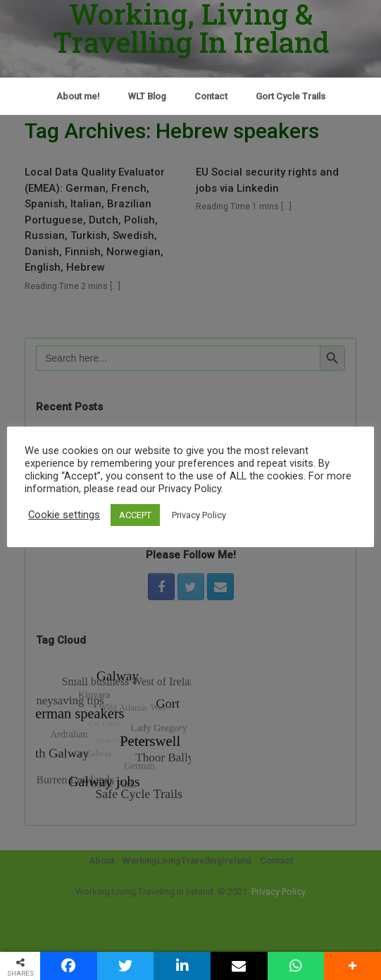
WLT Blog (147, 96)
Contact (211, 96)
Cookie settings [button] (64, 515)
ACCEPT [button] (135, 515)
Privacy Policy (199, 515)
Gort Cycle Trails (291, 96)
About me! (78, 96)
